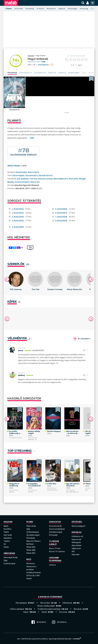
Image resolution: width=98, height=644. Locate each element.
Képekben (8, 538)
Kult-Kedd (8, 535)
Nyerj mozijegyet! (79, 526)
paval (21, 350)
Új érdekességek (33, 535)
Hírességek (73, 9)
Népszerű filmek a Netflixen (33, 542)
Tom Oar (33, 179)
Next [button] (91, 279)
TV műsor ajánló (54, 543)
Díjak (6, 560)
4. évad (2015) (18, 220)
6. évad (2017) (61, 213)
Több (43, 62)
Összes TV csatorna (57, 551)
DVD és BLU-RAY (33, 575)
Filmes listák (31, 526)
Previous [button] (7, 279)
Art (5, 544)
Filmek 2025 (31, 547)
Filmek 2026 (31, 550)
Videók (29, 578)
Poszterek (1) (14, 110)
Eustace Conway (45, 179)
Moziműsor (51, 9)
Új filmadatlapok (33, 532)
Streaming (30, 9)
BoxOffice (8, 529)
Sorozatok (19, 9)
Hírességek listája (11, 557)
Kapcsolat (76, 554)
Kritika (6, 547)
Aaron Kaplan (18, 175)
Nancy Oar (35, 182)
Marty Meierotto (61, 179)
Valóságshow (43, 65)
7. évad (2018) (61, 217)
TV (36, 439)
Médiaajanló (76, 542)
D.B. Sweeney (23, 179)
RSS (73, 551)
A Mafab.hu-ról (77, 536)
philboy (22, 375)
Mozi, (68, 492)
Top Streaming (20, 451)
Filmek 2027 (31, 553)
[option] (16, 283)
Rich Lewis (74, 179)
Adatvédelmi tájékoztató (77, 547)
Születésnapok (10, 563)
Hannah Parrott (46, 175)
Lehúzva (52, 565)
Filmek (9, 9)
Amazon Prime (52, 490)
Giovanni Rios (31, 175)
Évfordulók (31, 538)
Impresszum (76, 539)
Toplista (7, 541)
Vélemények (17, 338)
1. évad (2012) (18, 209)
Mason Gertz (34, 172)
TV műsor (40, 9)
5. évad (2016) (61, 209)
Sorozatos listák (55, 526)
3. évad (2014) (18, 217)
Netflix (12, 492)
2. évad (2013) (18, 213)
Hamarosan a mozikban (31, 568)
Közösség (84, 9)
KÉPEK (12, 301)
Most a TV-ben (55, 548)
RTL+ (20, 438)
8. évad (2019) (61, 220)
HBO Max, (31, 439)
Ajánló (6, 526)
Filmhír (6, 532)
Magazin (62, 9)
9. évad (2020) (18, 227)
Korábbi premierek (34, 572)
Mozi (29, 559)
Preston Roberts (22, 182)
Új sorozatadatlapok (57, 529)
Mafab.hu (77, 532)
